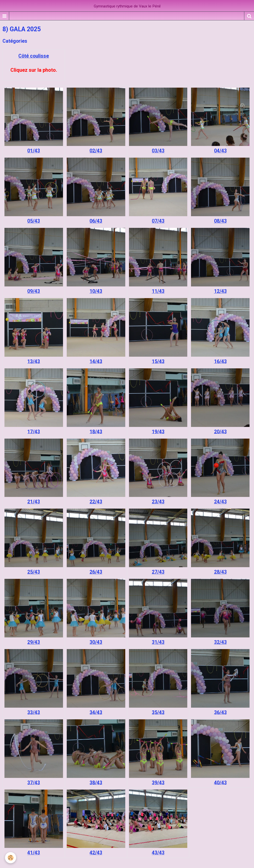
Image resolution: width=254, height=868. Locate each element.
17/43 (34, 432)
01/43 (34, 151)
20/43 (220, 432)
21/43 (34, 502)
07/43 (158, 221)
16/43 (220, 361)
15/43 (158, 361)
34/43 (96, 712)
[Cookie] (11, 858)
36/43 (220, 712)
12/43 (220, 291)
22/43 (96, 502)
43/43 (158, 853)
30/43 (96, 642)
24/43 (220, 502)
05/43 (34, 221)
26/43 (96, 572)
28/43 (220, 572)
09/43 (34, 291)
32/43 (220, 642)
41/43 (34, 853)
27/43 (158, 572)
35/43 (158, 712)
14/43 (96, 361)
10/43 (96, 291)
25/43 (34, 572)
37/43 (34, 782)
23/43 (158, 502)
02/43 (96, 151)
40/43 (220, 782)
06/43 (96, 221)
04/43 (220, 151)
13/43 (34, 361)
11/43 (158, 291)
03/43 (158, 151)
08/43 (220, 221)
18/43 (96, 432)
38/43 (96, 782)
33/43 (34, 712)
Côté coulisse (34, 56)
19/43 (158, 432)
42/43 (96, 853)
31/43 (158, 642)
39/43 (158, 782)
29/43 (34, 642)
